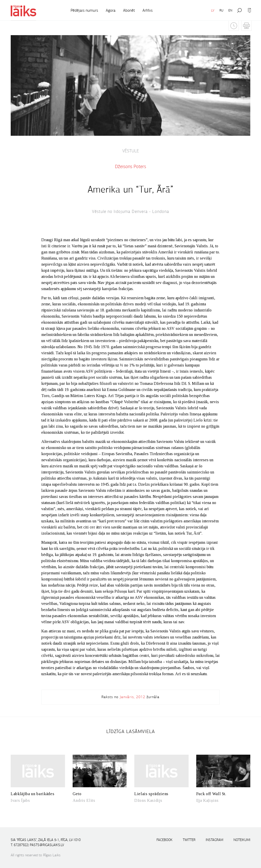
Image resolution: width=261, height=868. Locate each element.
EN (230, 10)
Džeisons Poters (130, 167)
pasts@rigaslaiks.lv (47, 845)
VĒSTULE (131, 151)
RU (221, 10)
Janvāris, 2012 (133, 697)
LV (213, 10)
